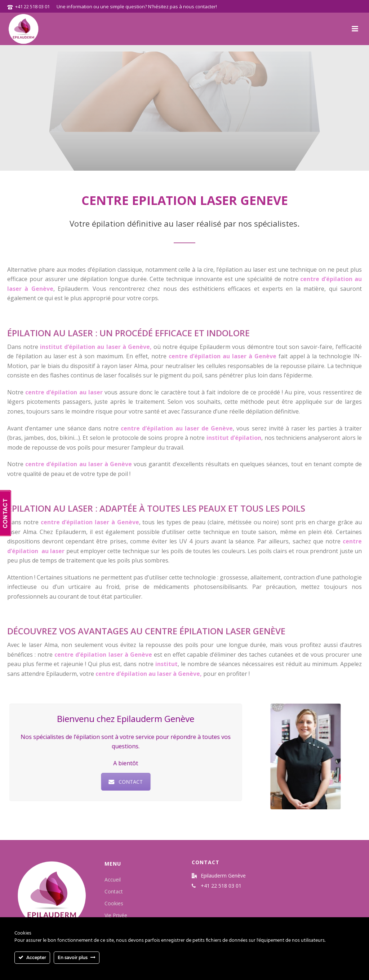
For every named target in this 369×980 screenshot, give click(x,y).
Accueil (113, 880)
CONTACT (122, 782)
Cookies (114, 903)
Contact (114, 891)
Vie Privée (116, 915)
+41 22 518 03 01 (32, 6)
